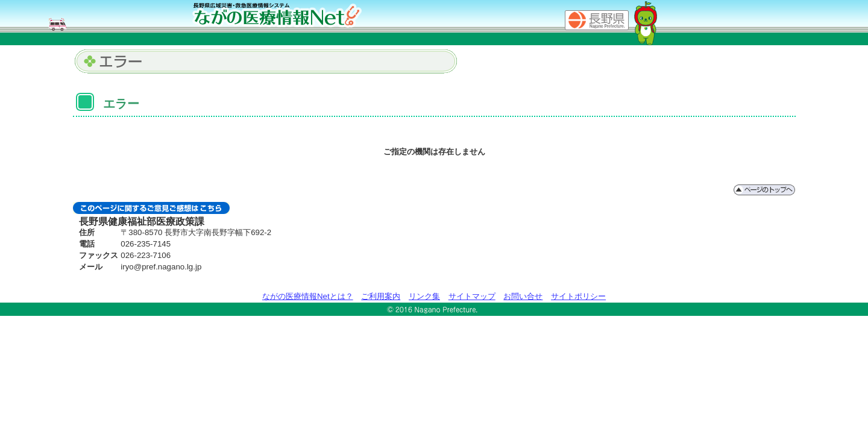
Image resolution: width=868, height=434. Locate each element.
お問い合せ (523, 296)
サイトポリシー (578, 296)
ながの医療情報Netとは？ (308, 296)
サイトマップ (472, 296)
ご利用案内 (381, 296)
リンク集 (424, 296)
